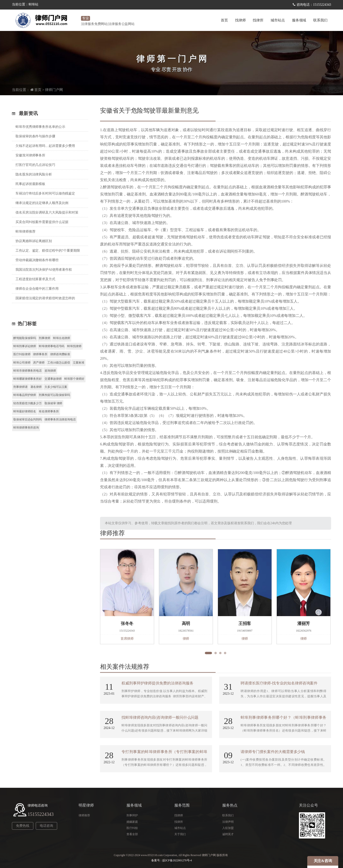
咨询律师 (50, 371)
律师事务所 (40, 354)
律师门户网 (54, 90)
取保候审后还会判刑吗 (28, 419)
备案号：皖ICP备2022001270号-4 (171, 860)
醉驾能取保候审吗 (25, 338)
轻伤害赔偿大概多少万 (28, 403)
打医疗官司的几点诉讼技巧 (35, 165)
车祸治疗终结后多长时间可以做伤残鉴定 (45, 193)
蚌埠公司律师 (22, 363)
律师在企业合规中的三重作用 (37, 289)
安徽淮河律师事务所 (30, 155)
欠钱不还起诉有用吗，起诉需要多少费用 (45, 146)
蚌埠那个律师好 (74, 379)
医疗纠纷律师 (22, 354)
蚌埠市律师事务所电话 (28, 371)
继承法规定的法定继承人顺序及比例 (42, 203)
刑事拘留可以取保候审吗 (54, 395)
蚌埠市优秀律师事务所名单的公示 (40, 127)
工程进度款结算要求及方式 (35, 279)
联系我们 (320, 20)
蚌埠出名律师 (62, 338)
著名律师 (36, 387)
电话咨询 (46, 826)
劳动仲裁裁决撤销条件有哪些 (37, 260)
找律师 (240, 20)
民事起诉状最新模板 (30, 184)
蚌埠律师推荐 (25, 232)
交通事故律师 (53, 379)
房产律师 (39, 363)
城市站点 (278, 20)
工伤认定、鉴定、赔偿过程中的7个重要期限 (48, 251)
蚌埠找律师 (74, 346)
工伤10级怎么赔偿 (59, 363)
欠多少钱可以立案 (56, 387)
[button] (208, 653)
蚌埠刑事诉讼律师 (25, 346)
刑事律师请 (20, 387)
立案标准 (79, 363)
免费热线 (23, 826)
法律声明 (228, 822)
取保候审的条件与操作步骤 (35, 136)
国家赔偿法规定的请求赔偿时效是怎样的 (45, 298)
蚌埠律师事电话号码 (52, 346)
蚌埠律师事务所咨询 (26, 428)
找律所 (258, 20)
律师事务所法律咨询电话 (60, 419)
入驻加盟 (228, 828)
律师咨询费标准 (60, 354)
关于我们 (180, 834)
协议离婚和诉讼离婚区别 (34, 241)
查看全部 (132, 834)
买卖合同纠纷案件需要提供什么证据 (42, 222)
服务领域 (299, 20)
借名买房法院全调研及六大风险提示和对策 (47, 212)
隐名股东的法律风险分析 (34, 174)
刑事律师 (45, 338)
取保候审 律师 (53, 403)
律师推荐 (84, 815)
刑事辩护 (132, 815)
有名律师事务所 (49, 411)
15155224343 (41, 814)
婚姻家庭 (132, 822)
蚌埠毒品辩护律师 (25, 395)
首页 (224, 20)
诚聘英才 (228, 834)
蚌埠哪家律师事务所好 (28, 379)
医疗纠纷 (132, 828)
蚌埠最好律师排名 (25, 411)
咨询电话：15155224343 (314, 5)
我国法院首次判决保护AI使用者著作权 (44, 270)
